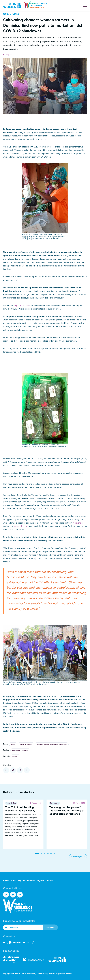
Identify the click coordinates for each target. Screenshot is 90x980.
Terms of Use (53, 974)
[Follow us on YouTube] (20, 895)
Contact (49, 880)
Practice (31, 880)
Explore (22, 880)
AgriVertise (78, 523)
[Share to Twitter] (13, 770)
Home (6, 880)
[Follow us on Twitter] (13, 895)
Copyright (7, 974)
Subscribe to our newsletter (19, 921)
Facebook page (20, 526)
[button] (37, 853)
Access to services (26, 744)
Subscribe (51, 927)
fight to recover (22, 305)
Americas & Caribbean (20, 750)
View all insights (77, 857)
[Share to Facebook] (27, 770)
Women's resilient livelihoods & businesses (52, 744)
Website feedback (66, 974)
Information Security (29, 974)
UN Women (16, 974)
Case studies (11, 14)
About (13, 880)
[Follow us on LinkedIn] (6, 895)
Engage (40, 880)
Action (13, 744)
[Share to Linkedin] (6, 770)
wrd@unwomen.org (19, 942)
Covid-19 (15, 756)
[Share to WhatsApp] (20, 770)
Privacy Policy (42, 974)
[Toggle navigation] (85, 5)
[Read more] (23, 824)
